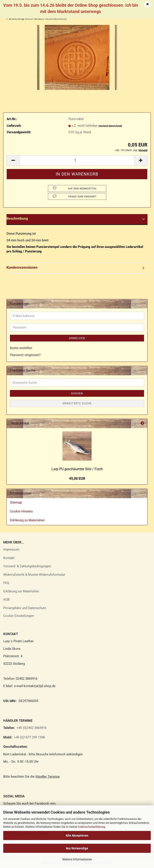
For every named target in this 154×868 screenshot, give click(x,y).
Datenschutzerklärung (91, 827)
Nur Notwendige (77, 848)
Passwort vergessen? (25, 355)
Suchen (77, 393)
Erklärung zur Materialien (21, 591)
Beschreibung (17, 219)
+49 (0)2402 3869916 (31, 728)
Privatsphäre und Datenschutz (25, 608)
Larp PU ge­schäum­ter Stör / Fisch (77, 469)
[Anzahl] (77, 161)
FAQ (6, 583)
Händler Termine (48, 777)
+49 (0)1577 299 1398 (29, 737)
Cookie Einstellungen (19, 616)
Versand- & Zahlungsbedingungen (27, 566)
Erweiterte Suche (77, 403)
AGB (6, 600)
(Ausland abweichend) (110, 126)
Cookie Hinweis (21, 511)
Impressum (11, 549)
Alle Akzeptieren (77, 835)
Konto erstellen (21, 348)
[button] (13, 161)
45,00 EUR (77, 479)
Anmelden (77, 338)
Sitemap (16, 502)
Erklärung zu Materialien (27, 520)
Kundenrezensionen (22, 267)
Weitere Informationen (77, 859)
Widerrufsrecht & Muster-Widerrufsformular (34, 575)
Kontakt (9, 558)
